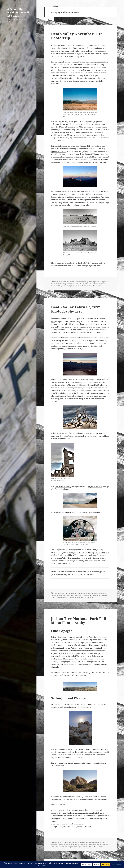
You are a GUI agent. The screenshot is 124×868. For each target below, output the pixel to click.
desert (53, 286)
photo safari (79, 284)
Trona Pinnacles (78, 191)
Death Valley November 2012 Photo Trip (77, 36)
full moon (105, 845)
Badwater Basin (95, 380)
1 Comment (98, 286)
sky (85, 286)
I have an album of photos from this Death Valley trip (73, 263)
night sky (105, 282)
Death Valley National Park (91, 48)
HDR (90, 282)
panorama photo (78, 286)
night (71, 286)
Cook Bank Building (63, 486)
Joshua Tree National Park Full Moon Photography (79, 621)
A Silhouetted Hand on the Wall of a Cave (18, 12)
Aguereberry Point (59, 151)
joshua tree (81, 843)
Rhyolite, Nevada (95, 486)
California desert (74, 282)
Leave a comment (89, 597)
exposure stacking (101, 62)
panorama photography (59, 284)
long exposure (97, 282)
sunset (89, 286)
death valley (84, 282)
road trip (86, 284)
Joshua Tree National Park (94, 843)
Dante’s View (78, 380)
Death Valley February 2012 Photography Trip (76, 309)
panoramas (70, 284)
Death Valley (103, 284)
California (95, 284)
